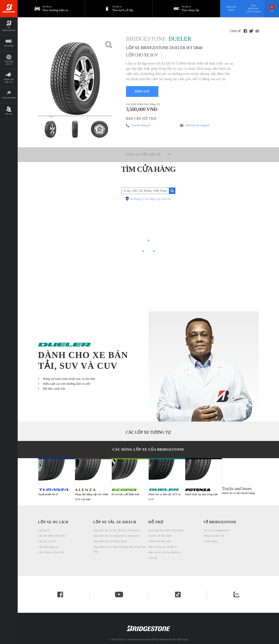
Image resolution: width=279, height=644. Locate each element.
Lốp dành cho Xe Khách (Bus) (110, 541)
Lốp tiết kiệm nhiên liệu (52, 536)
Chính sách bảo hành (160, 536)
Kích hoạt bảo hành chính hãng (166, 530)
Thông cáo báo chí (214, 536)
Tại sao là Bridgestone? (217, 530)
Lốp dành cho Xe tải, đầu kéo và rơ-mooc (117, 530)
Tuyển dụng (210, 541)
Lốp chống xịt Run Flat (51, 552)
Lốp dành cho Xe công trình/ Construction (117, 536)
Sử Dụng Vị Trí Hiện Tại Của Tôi (150, 199)
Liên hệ (153, 558)
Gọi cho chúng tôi (141, 125)
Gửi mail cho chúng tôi (198, 125)
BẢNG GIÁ (142, 91)
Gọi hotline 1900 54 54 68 (253, 8)
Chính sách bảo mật (160, 541)
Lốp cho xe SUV (47, 541)
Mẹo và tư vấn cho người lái (165, 552)
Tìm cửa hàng (231, 9)
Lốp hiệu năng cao (49, 547)
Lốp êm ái (44, 530)
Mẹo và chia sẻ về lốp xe (163, 547)
